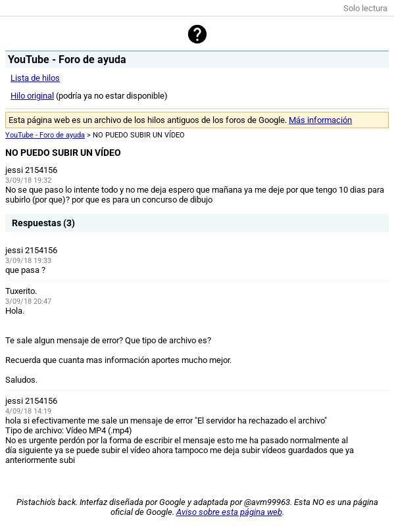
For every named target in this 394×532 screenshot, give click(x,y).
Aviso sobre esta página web (229, 512)
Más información (320, 120)
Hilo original (32, 96)
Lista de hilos (35, 78)
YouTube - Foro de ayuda (45, 135)
